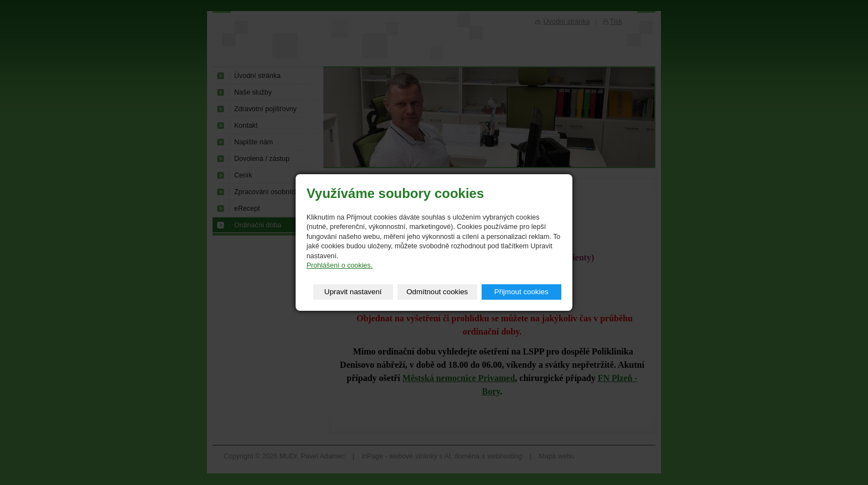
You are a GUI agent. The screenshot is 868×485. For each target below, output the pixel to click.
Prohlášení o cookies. (340, 265)
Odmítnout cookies (437, 292)
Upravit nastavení (353, 292)
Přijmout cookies (521, 292)
